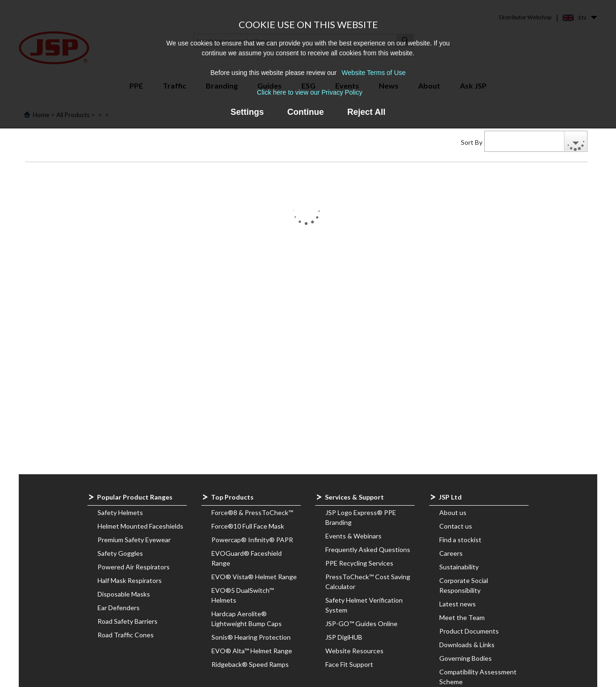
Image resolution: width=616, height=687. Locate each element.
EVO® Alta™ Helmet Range (252, 651)
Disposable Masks (124, 594)
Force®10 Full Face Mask (248, 526)
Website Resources (354, 651)
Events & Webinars (353, 536)
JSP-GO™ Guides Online (361, 624)
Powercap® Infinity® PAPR (252, 540)
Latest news (458, 604)
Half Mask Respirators (130, 580)
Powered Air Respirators (134, 567)
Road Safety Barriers (128, 621)
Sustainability (459, 567)
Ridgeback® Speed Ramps (250, 664)
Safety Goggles (120, 553)
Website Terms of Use (374, 73)
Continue (306, 112)
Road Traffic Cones (126, 635)
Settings (247, 112)
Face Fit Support (349, 664)
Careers (451, 553)
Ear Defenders (119, 608)
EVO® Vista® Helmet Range (254, 577)
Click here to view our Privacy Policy (310, 92)
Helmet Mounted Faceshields (140, 526)
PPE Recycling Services (359, 563)
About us (453, 512)
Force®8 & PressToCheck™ (252, 512)
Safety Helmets (120, 512)
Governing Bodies (466, 658)
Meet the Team (462, 617)
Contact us (456, 526)
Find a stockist (460, 540)
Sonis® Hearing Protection (251, 637)
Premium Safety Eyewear (134, 540)
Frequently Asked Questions (368, 549)
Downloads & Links (467, 645)
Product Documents (469, 631)
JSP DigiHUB (344, 637)
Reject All (366, 112)
